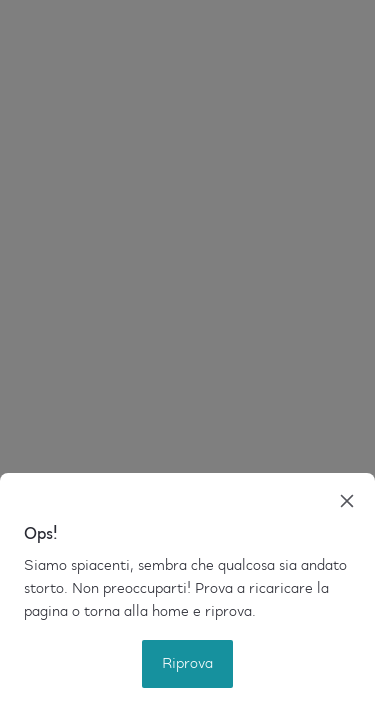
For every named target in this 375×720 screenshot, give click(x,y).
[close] (347, 501)
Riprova (187, 664)
